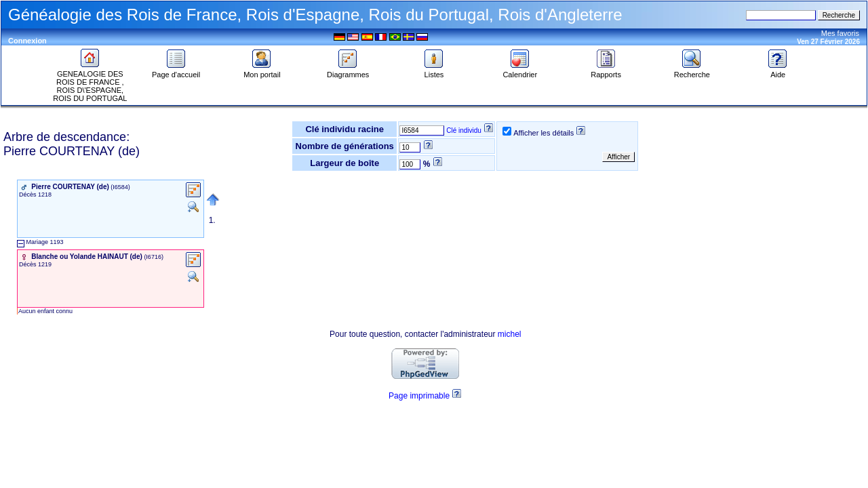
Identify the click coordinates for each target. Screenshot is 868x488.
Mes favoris (840, 33)
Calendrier (520, 71)
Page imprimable (419, 396)
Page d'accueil (176, 71)
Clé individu (464, 130)
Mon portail (262, 71)
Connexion (27, 41)
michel (510, 334)
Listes (434, 71)
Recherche (692, 71)
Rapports (606, 71)
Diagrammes (348, 71)
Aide (778, 71)
